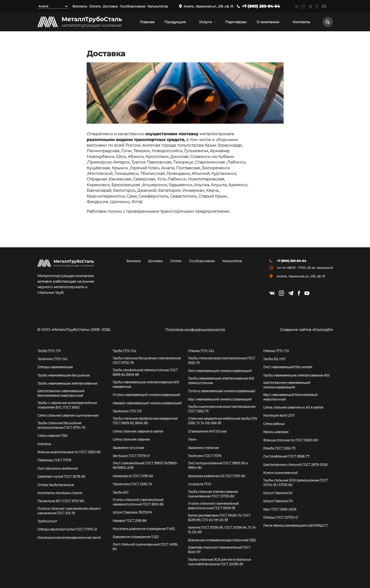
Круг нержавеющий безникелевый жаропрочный (290, 397)
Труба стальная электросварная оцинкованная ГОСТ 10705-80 (213, 494)
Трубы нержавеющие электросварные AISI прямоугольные (221, 380)
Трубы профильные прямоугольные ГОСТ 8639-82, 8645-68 (145, 372)
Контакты (301, 22)
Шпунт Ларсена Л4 (278, 501)
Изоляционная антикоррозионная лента (69, 537)
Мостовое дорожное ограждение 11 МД (144, 529)
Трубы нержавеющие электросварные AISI (296, 375)
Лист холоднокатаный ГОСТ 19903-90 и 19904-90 (218, 465)
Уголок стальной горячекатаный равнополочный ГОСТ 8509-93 (213, 506)
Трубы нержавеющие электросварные (67, 383)
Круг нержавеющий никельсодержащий (220, 399)
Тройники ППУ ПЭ (127, 411)
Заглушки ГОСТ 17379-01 (131, 456)
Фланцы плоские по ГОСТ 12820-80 (291, 440)
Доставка (110, 6)
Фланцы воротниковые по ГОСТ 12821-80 (69, 452)
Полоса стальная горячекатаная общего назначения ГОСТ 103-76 (69, 511)
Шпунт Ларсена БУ (278, 493)
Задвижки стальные (203, 448)
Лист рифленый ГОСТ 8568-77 (286, 456)
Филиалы (80, 6)
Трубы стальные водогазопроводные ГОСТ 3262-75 (221, 360)
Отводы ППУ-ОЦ (201, 351)
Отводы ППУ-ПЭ (276, 351)
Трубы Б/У (121, 492)
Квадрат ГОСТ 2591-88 (130, 520)
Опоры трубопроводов (56, 485)
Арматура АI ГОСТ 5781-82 (133, 476)
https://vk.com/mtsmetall (296, 6)
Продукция (175, 22)
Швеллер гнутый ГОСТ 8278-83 (61, 476)
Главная (147, 22)
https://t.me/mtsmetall (310, 6)
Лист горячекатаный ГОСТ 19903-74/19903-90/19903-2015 (145, 465)
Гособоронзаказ (133, 6)
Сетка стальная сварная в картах (138, 431)
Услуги (205, 22)
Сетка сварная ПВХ (52, 435)
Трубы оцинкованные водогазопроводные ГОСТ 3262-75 (222, 409)
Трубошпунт (47, 521)
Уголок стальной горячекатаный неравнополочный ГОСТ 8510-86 (138, 502)
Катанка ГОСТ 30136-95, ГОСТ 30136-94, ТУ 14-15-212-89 (222, 530)
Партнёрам (236, 22)
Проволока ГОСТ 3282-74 (132, 484)
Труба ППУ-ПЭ (49, 351)
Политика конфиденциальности (195, 330)
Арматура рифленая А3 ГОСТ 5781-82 (217, 476)
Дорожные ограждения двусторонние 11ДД (222, 540)
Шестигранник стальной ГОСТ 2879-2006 (295, 464)
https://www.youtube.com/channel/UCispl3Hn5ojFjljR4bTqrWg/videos (324, 6)
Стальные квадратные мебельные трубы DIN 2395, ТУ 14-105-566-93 (223, 421)
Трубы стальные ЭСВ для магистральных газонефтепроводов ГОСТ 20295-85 (219, 562)
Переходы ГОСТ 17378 (54, 460)
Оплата (95, 6)
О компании (268, 22)
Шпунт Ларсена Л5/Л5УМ (132, 512)
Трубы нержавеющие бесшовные (64, 375)
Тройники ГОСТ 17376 (205, 456)
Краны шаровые (276, 432)
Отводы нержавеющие (55, 367)
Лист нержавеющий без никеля (288, 367)
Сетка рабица (274, 424)
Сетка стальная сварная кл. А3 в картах (293, 407)
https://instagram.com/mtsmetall (303, 6)
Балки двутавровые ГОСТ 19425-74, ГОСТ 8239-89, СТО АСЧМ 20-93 (219, 517)
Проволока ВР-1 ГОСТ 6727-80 (61, 501)
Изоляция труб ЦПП (279, 415)
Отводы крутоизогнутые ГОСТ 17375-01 (67, 529)
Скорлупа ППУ (200, 484)
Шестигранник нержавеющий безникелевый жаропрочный (61, 393)
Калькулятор (158, 6)
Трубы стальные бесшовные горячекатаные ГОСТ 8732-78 (147, 360)
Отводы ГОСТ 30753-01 (281, 517)
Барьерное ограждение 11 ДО (136, 537)
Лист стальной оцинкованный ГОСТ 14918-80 (145, 546)
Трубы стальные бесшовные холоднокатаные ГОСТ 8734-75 (61, 425)
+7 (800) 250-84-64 (261, 6)
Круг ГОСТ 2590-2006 (280, 509)
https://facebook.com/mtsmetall (317, 6)
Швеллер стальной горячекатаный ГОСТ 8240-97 (219, 550)
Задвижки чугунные (128, 448)
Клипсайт (323, 330)
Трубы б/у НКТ (274, 359)
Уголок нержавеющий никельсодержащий (146, 395)
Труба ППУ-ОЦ (124, 351)
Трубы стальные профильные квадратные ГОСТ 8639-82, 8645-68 (145, 421)
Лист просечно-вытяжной (58, 468)
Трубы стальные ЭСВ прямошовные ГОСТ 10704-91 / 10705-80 (295, 482)
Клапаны (44, 444)
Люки (192, 439)
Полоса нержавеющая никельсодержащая (221, 391)
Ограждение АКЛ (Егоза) (207, 431)
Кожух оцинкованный (280, 473)
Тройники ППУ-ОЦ (52, 359)
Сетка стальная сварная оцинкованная (68, 415)
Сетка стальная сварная (131, 439)
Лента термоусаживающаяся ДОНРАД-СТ (295, 525)
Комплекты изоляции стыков (60, 493)
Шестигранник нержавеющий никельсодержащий (287, 385)
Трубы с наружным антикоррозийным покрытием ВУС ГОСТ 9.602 (67, 405)
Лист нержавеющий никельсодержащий (220, 371)
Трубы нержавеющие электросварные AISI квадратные (146, 384)
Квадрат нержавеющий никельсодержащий (147, 403)
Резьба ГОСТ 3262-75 (279, 448)
